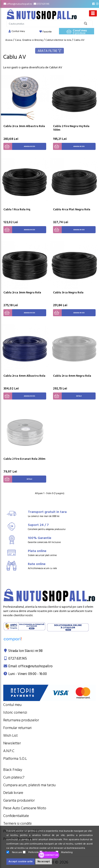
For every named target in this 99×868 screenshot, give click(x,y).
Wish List (10, 736)
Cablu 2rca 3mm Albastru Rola (24, 126)
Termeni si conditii (17, 823)
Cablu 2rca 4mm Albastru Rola (24, 376)
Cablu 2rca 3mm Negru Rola (22, 293)
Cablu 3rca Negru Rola (68, 293)
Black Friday (13, 770)
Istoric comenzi (15, 712)
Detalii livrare (13, 793)
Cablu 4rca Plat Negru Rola (72, 209)
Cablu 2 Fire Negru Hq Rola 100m (71, 128)
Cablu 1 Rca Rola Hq (17, 209)
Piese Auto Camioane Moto (25, 808)
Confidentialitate (16, 816)
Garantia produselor (19, 800)
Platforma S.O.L (15, 759)
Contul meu (12, 705)
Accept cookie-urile (21, 861)
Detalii (67, 396)
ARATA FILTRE (49, 51)
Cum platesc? (14, 777)
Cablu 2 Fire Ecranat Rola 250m (24, 459)
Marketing (64, 852)
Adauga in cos (19, 146)
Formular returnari (17, 728)
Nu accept (44, 861)
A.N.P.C (9, 751)
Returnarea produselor (21, 720)
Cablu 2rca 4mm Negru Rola (72, 376)
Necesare (14, 852)
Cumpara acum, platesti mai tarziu (29, 785)
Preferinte (31, 852)
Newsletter (12, 743)
